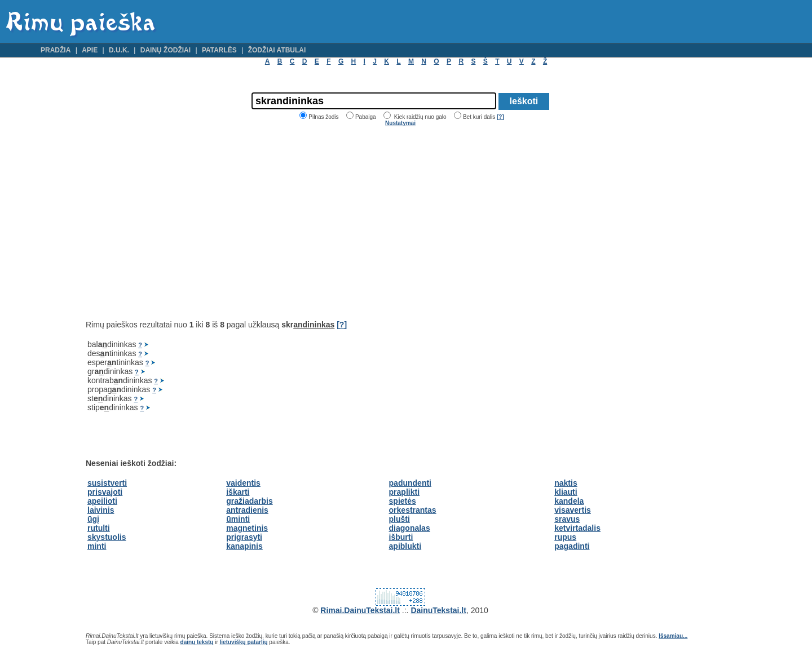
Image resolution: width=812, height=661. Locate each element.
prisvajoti (105, 492)
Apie (90, 50)
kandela (569, 501)
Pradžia (56, 50)
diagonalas (410, 528)
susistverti (107, 483)
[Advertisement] (180, 223)
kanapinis (244, 546)
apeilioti (102, 501)
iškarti (238, 492)
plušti (400, 519)
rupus (565, 537)
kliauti (566, 492)
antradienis (247, 510)
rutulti (99, 528)
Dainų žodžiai (166, 50)
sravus (567, 519)
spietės (403, 501)
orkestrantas (413, 510)
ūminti (238, 519)
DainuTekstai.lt (438, 610)
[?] (500, 117)
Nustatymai (400, 123)
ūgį (93, 519)
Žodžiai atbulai (277, 50)
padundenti (410, 483)
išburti (401, 537)
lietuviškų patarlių (244, 642)
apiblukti (405, 546)
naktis (566, 483)
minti (97, 546)
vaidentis (243, 483)
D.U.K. (119, 50)
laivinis (101, 510)
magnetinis (247, 528)
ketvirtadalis (577, 528)
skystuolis (107, 537)
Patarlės (219, 50)
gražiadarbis (249, 501)
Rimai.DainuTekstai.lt (360, 610)
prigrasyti (244, 537)
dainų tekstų (197, 642)
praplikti (404, 492)
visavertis (573, 510)
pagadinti (572, 546)
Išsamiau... (673, 636)
